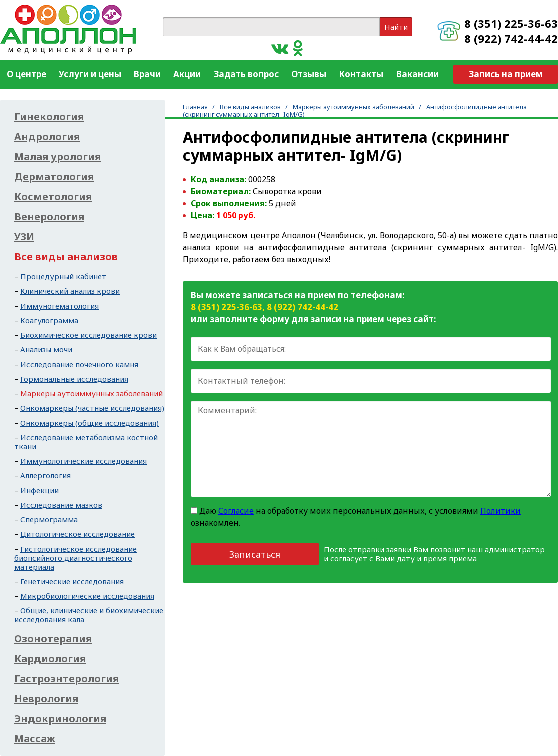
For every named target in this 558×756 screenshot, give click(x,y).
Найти (396, 27)
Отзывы (309, 74)
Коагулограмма (49, 320)
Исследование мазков (61, 505)
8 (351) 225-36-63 (511, 23)
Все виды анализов (250, 107)
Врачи (147, 74)
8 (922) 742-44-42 (511, 38)
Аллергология (45, 475)
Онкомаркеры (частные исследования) (92, 408)
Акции (187, 74)
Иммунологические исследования (83, 461)
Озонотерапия (53, 639)
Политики (501, 511)
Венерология (49, 217)
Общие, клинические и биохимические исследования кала (89, 615)
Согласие (236, 511)
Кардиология (50, 659)
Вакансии (418, 74)
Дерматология (54, 177)
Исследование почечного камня (79, 364)
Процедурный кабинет (63, 276)
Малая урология (57, 157)
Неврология (46, 699)
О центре (26, 74)
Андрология (47, 137)
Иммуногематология (59, 306)
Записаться (255, 554)
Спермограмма (49, 519)
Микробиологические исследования (87, 596)
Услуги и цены (90, 74)
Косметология (53, 197)
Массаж (35, 739)
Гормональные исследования (74, 379)
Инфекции (39, 490)
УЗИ (24, 237)
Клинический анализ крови (70, 291)
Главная (195, 107)
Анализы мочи (46, 349)
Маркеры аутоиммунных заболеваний (354, 107)
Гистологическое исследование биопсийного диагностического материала (75, 558)
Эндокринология (60, 719)
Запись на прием (506, 74)
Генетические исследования (72, 581)
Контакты (361, 74)
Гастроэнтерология (66, 679)
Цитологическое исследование (77, 534)
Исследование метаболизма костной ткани (86, 442)
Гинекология (49, 117)
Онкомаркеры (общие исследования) (89, 423)
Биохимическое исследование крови (88, 335)
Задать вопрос (246, 74)
